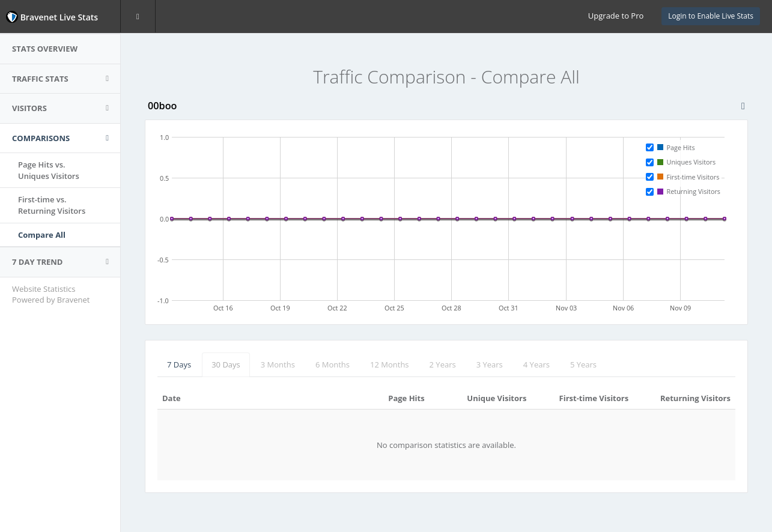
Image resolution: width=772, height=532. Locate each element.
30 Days (226, 364)
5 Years (583, 364)
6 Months (333, 364)
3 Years (490, 364)
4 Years (536, 364)
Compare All (42, 235)
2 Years (443, 364)
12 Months (390, 364)
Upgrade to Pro (616, 16)
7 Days (179, 364)
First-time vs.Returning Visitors (52, 205)
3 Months (278, 364)
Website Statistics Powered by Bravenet (51, 295)
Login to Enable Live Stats (711, 16)
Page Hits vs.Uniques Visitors (49, 170)
